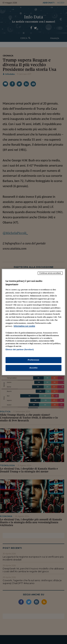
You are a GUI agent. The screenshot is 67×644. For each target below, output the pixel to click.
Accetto (34, 368)
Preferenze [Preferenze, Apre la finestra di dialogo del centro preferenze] (34, 360)
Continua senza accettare (50, 273)
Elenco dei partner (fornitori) (20, 349)
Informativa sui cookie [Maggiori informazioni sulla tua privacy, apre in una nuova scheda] (24, 326)
